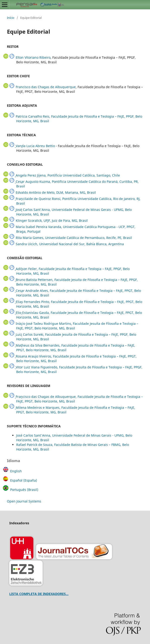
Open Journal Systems (24, 501)
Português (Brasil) (24, 490)
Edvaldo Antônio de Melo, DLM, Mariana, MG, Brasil (56, 192)
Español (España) (24, 480)
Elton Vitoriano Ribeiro (33, 57)
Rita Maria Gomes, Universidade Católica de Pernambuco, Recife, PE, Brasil (74, 238)
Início (11, 18)
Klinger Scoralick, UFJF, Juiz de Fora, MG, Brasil (52, 221)
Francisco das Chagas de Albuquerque (46, 87)
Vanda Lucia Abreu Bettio (35, 146)
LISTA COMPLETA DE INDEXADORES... (39, 594)
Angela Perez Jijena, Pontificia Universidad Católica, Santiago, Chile (68, 175)
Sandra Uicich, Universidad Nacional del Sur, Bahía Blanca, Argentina (70, 244)
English (16, 471)
